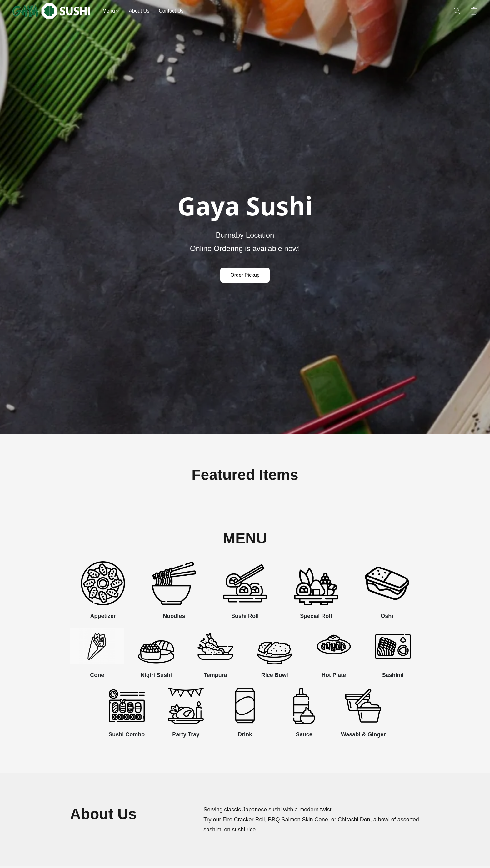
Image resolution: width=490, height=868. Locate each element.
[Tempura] (215, 656)
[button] (51, 11)
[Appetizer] (103, 592)
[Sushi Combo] (127, 715)
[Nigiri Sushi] (156, 656)
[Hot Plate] (334, 656)
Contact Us (171, 11)
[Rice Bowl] (275, 656)
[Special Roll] (316, 592)
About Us (139, 11)
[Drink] (245, 715)
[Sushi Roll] (245, 592)
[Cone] (97, 656)
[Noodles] (174, 592)
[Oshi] (387, 592)
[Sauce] (304, 715)
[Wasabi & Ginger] (363, 715)
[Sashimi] (393, 656)
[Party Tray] (186, 715)
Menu (111, 11)
